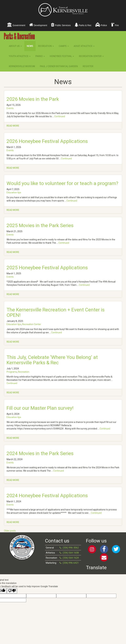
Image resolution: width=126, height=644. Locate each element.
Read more (13, 126)
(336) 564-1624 (71, 558)
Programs (12, 372)
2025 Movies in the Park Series (40, 225)
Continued (60, 116)
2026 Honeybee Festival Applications (47, 141)
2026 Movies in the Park (33, 99)
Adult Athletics (84, 46)
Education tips (14, 193)
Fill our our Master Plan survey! (40, 408)
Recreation (46, 46)
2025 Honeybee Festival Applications (47, 268)
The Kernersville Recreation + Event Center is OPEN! (56, 312)
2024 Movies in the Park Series (40, 453)
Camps (64, 46)
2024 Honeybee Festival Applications (47, 495)
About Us (15, 46)
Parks (40, 56)
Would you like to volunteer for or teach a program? (62, 183)
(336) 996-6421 (71, 563)
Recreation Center (91, 56)
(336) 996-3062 (71, 548)
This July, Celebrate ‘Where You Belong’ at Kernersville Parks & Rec (52, 360)
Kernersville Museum (22, 66)
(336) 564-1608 (71, 553)
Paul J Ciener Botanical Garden (59, 66)
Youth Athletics (20, 56)
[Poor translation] (12, 591)
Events (10, 108)
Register (88, 66)
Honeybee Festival (62, 56)
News (30, 46)
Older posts (10, 531)
